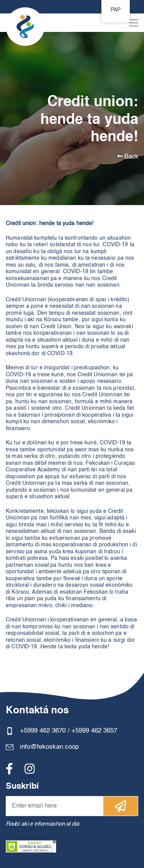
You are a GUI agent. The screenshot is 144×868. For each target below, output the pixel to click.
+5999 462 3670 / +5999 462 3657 (69, 731)
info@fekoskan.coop (49, 747)
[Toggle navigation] (131, 25)
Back (128, 157)
